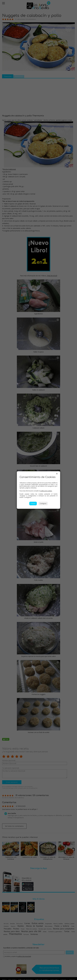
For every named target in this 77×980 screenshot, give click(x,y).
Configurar (43, 504)
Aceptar (33, 504)
